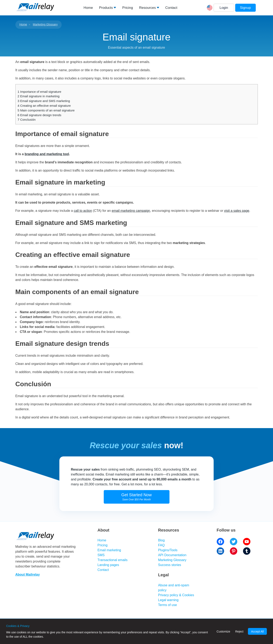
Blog (161, 540)
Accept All (257, 631)
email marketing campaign (131, 211)
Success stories (170, 565)
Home (88, 8)
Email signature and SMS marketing (44, 101)
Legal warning (168, 600)
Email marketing (109, 550)
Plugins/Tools (168, 550)
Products (106, 8)
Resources (147, 8)
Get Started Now (137, 497)
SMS (101, 555)
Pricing (128, 8)
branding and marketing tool (47, 154)
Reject (239, 631)
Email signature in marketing (39, 96)
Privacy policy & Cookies (176, 595)
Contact (171, 8)
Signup (245, 8)
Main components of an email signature (46, 110)
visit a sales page (237, 211)
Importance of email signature (40, 92)
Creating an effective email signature (44, 106)
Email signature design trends (40, 115)
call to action (83, 211)
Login (224, 8)
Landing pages (108, 565)
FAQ (161, 545)
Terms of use (168, 605)
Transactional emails (113, 560)
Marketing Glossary (45, 24)
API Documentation (172, 555)
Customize (223, 631)
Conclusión (27, 120)
